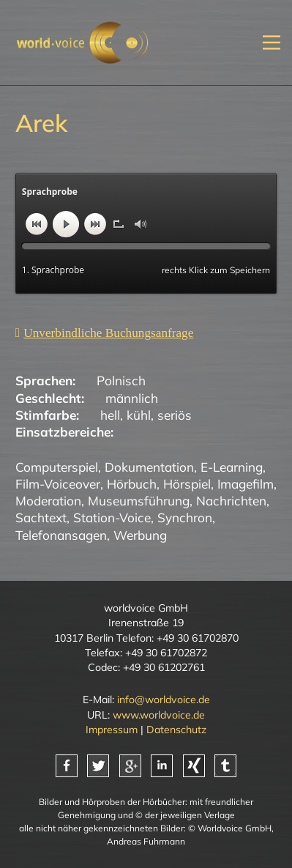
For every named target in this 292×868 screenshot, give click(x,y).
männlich (132, 398)
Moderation (48, 501)
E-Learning (232, 467)
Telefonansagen (61, 535)
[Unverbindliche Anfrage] (105, 333)
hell (110, 415)
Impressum (112, 730)
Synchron (185, 518)
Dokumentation (149, 467)
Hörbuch (132, 484)
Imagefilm (246, 484)
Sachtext (41, 518)
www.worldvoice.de (159, 715)
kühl (139, 415)
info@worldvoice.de (164, 700)
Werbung (140, 535)
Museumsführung (139, 501)
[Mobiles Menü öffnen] (272, 42)
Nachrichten (231, 501)
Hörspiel (187, 484)
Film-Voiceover (58, 484)
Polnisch (121, 381)
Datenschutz (176, 730)
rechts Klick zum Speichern (216, 270)
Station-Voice (112, 518)
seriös (175, 415)
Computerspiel (57, 467)
